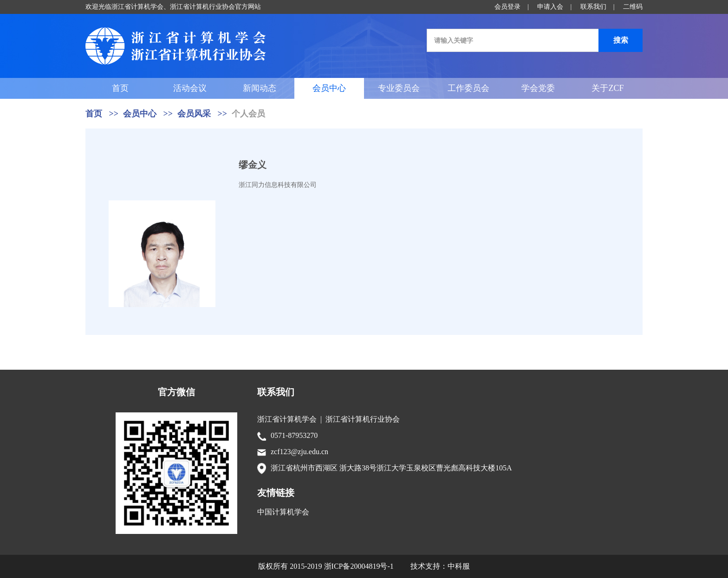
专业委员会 (399, 88)
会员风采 (194, 114)
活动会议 (190, 88)
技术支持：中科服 (440, 566)
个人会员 (248, 114)
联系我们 (593, 7)
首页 (120, 88)
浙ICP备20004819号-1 (359, 566)
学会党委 (538, 88)
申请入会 (550, 7)
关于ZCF (608, 88)
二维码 (633, 7)
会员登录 (507, 7)
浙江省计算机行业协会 (363, 419)
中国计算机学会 (283, 512)
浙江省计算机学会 (287, 419)
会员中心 (329, 88)
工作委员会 (468, 88)
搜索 (621, 40)
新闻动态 (260, 88)
